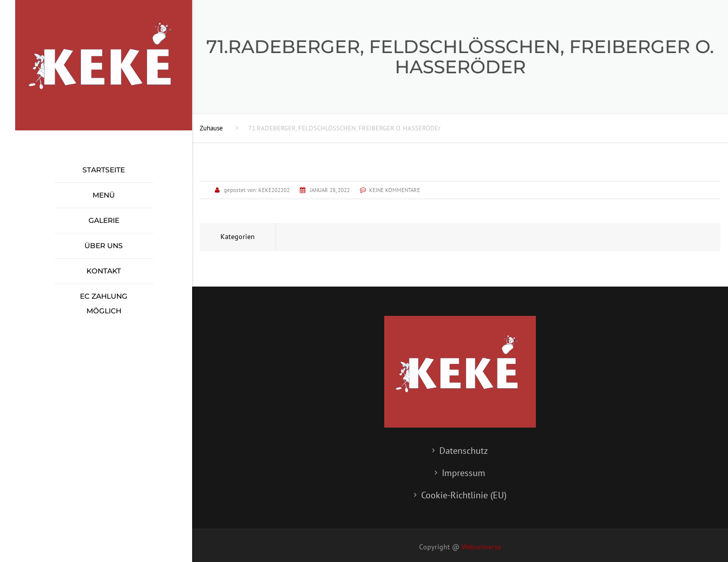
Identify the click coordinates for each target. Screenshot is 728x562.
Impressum (464, 473)
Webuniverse (481, 547)
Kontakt (104, 271)
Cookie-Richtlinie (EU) (464, 495)
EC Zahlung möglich (104, 303)
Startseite (104, 170)
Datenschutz (464, 451)
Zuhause (211, 128)
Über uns (104, 246)
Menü (104, 195)
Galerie (104, 220)
